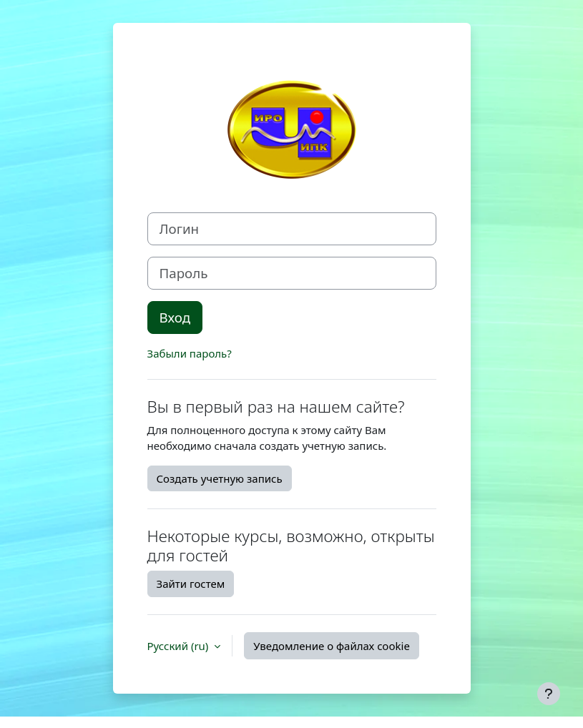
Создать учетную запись (220, 478)
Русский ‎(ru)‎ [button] (180, 646)
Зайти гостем (191, 584)
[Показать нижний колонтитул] (549, 694)
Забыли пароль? (190, 353)
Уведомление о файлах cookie (332, 646)
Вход (175, 317)
